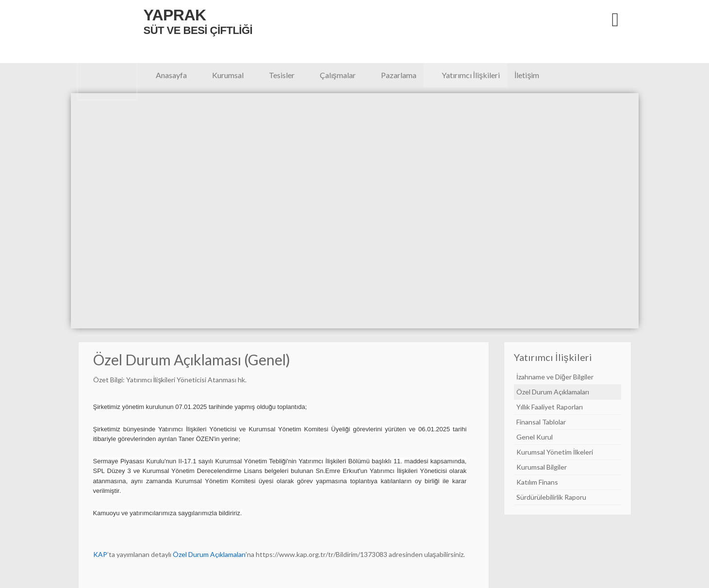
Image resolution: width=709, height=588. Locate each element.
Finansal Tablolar (541, 422)
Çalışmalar (338, 75)
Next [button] (642, 211)
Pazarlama (399, 75)
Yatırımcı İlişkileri (471, 75)
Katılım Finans (537, 482)
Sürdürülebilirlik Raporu (551, 497)
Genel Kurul (535, 437)
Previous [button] (67, 211)
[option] (355, 217)
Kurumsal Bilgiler (542, 467)
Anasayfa (171, 75)
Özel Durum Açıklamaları (553, 392)
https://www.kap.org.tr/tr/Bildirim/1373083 (322, 554)
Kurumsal (228, 75)
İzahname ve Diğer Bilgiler (555, 377)
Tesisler (282, 75)
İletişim (527, 75)
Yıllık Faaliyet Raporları (550, 407)
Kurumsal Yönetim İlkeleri (555, 452)
